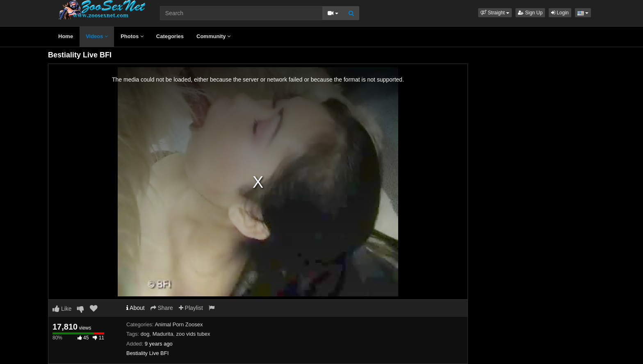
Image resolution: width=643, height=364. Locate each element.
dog (145, 334)
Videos (97, 36)
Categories (170, 36)
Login (560, 13)
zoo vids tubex (193, 334)
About (136, 308)
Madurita (163, 334)
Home (66, 36)
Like (62, 309)
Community (213, 36)
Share (162, 308)
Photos (132, 36)
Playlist (191, 308)
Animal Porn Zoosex (179, 324)
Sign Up (530, 13)
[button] (495, 13)
